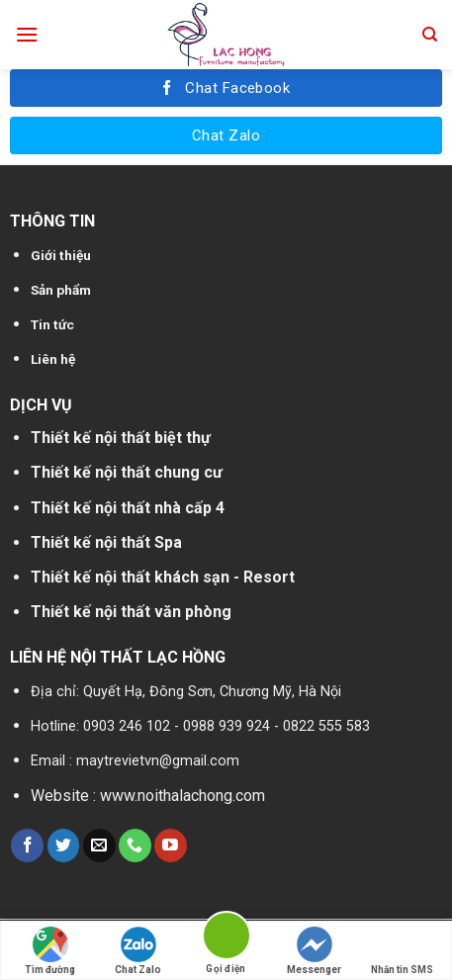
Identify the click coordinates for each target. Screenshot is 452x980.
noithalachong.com (201, 796)
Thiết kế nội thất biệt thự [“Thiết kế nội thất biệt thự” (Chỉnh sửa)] (121, 438)
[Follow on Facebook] (27, 846)
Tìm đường (50, 951)
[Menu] (27, 34)
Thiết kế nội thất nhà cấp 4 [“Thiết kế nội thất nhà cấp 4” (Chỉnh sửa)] (128, 508)
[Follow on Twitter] (64, 846)
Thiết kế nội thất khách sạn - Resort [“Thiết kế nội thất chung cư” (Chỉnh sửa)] (163, 577)
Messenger (314, 951)
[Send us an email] (99, 846)
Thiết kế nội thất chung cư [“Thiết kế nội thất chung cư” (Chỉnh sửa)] (127, 472)
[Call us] (135, 846)
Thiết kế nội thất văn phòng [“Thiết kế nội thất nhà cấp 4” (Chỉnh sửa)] (131, 612)
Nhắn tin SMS (402, 951)
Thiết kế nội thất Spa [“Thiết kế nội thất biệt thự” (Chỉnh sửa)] (106, 542)
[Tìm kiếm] (430, 35)
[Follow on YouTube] (171, 846)
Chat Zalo (138, 951)
